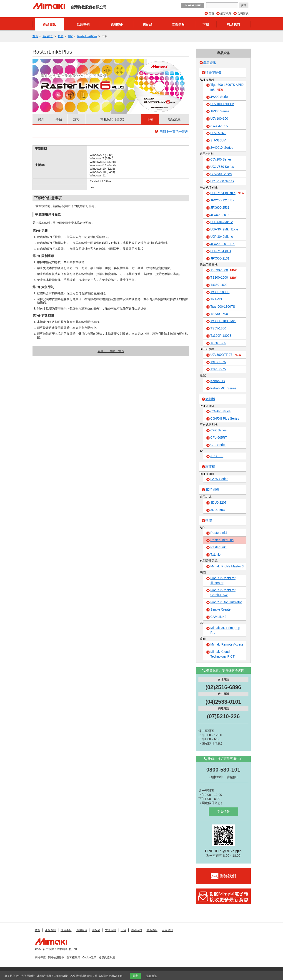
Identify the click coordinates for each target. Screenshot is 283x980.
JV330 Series (220, 111)
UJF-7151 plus (221, 251)
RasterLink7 (219, 533)
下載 (206, 25)
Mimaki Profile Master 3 (227, 566)
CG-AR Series (221, 411)
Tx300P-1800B (221, 336)
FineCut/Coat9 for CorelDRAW (223, 593)
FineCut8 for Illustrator (226, 602)
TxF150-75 (218, 369)
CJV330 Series (221, 174)
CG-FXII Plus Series (225, 418)
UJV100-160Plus (222, 104)
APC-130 (217, 456)
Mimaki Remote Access (227, 644)
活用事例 (83, 25)
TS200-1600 (224, 278)
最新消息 (226, 14)
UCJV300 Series (222, 181)
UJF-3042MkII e (222, 237)
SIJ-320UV (218, 140)
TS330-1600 (219, 314)
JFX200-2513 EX (223, 244)
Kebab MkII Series (223, 388)
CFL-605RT (219, 438)
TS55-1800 (218, 328)
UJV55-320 (218, 133)
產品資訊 (49, 25)
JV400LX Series (222, 148)
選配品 (148, 25)
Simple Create (221, 609)
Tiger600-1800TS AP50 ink (227, 87)
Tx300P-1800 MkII (223, 321)
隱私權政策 (73, 958)
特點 (59, 119)
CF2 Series (218, 445)
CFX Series (219, 430)
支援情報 (178, 25)
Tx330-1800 (219, 285)
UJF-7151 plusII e (227, 193)
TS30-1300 (218, 343)
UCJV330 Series (222, 167)
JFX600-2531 (220, 208)
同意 (135, 976)
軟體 (61, 36)
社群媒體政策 (107, 958)
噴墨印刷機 (213, 72)
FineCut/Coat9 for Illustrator (223, 580)
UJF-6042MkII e (222, 222)
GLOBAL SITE (193, 6)
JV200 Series (220, 97)
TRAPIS (216, 299)
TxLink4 (216, 554)
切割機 (210, 399)
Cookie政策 (89, 958)
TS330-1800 (224, 270)
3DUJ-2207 (219, 502)
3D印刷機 (212, 490)
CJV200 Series (221, 159)
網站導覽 (40, 958)
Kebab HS (218, 381)
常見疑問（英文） (113, 119)
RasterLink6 (219, 547)
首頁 (211, 14)
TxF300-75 (218, 362)
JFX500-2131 (220, 258)
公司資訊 (243, 14)
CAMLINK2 (218, 617)
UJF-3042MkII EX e (224, 229)
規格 (76, 119)
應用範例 (117, 25)
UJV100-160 (219, 119)
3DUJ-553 (218, 510)
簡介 (41, 119)
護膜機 (210, 467)
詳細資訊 (151, 976)
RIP (70, 36)
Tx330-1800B (220, 292)
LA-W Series (219, 479)
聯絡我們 (233, 25)
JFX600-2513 (220, 215)
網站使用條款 (56, 958)
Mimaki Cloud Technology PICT (223, 654)
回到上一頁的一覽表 (174, 132)
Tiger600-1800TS (223, 307)
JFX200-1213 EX (223, 200)
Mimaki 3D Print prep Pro (225, 630)
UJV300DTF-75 (226, 355)
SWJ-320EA (219, 126)
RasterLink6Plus (87, 36)
